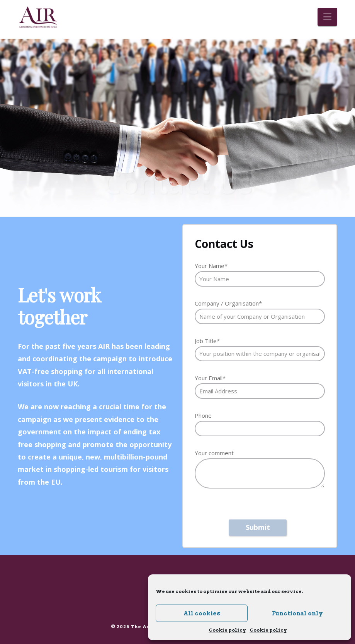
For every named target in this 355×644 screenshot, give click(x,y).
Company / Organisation (228, 303)
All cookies (202, 613)
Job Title (207, 341)
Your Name (211, 266)
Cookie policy (227, 630)
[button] (327, 17)
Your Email (210, 378)
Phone (203, 415)
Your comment (214, 453)
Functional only (297, 613)
